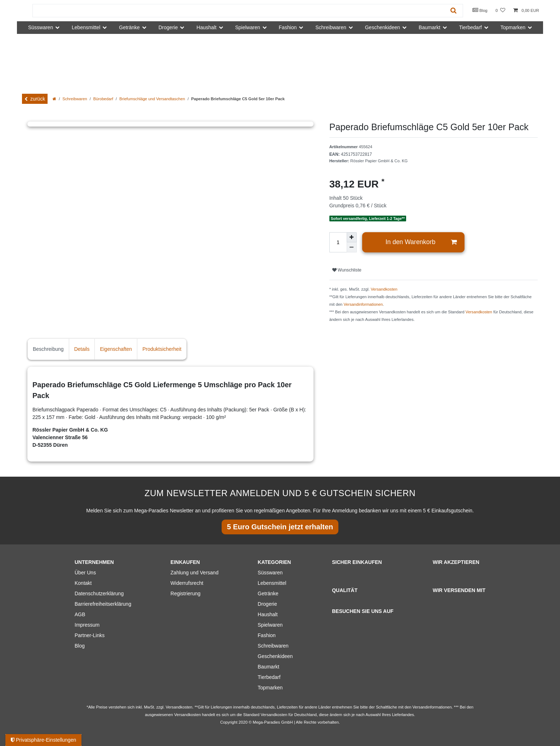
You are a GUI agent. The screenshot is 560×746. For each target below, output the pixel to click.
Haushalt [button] (206, 27)
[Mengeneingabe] (338, 242)
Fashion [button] (288, 27)
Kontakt (83, 583)
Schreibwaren (75, 99)
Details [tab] (82, 349)
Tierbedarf (269, 677)
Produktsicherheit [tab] (162, 349)
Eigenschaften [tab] (116, 349)
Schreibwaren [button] (331, 27)
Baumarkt (268, 667)
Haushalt (268, 614)
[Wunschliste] (500, 11)
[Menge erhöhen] (352, 237)
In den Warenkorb (421, 242)
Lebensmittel (272, 583)
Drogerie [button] (168, 27)
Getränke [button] (129, 27)
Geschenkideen (275, 656)
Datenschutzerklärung (99, 593)
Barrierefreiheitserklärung (103, 604)
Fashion (267, 635)
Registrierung (185, 593)
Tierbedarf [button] (470, 27)
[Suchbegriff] (239, 11)
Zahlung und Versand (194, 573)
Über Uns (85, 573)
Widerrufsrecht (187, 583)
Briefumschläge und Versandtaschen (152, 99)
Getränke (268, 593)
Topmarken (270, 688)
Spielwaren (270, 625)
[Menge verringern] (352, 247)
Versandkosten (384, 289)
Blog (480, 10)
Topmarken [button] (513, 27)
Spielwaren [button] (247, 27)
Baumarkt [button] (430, 27)
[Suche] (454, 11)
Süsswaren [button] (41, 27)
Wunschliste (347, 270)
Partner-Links (90, 635)
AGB (80, 614)
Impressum (87, 625)
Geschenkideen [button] (383, 27)
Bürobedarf (103, 99)
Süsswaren (270, 573)
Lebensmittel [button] (86, 27)
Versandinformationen (363, 304)
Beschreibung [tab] (48, 349)
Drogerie (267, 604)
